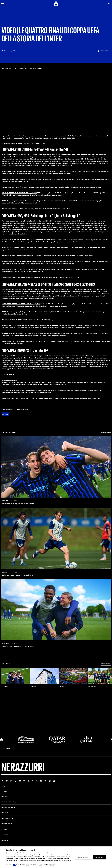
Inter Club (5, 813)
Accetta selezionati (84, 857)
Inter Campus (6, 824)
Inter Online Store (8, 802)
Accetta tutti (100, 857)
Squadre (4, 791)
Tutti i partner (6, 748)
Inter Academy (6, 818)
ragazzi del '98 (80, 355)
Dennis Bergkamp (68, 220)
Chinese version (23, 406)
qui (17, 859)
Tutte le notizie (106, 429)
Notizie (4, 786)
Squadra (5, 411)
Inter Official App (7, 807)
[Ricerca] (109, 4)
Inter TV (4, 797)
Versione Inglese (7, 406)
